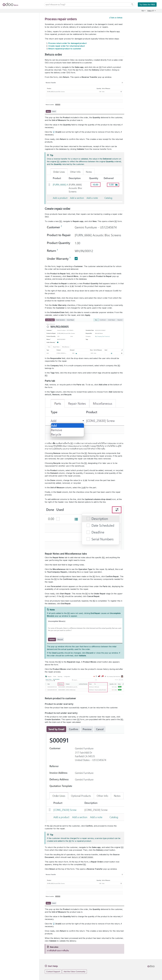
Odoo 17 (151, 11)
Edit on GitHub (116, 18)
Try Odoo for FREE (147, 5)
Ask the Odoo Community (74, 972)
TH (143, 11)
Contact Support (53, 972)
